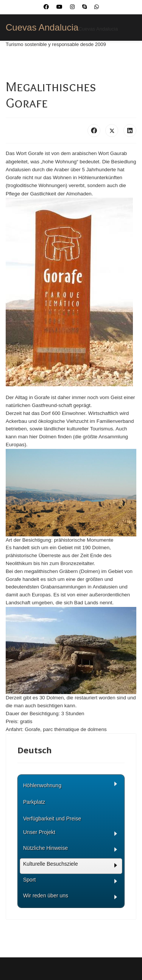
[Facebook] (46, 7)
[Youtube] (59, 7)
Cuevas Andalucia (42, 28)
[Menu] (132, 58)
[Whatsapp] (97, 7)
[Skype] (84, 7)
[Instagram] (72, 7)
